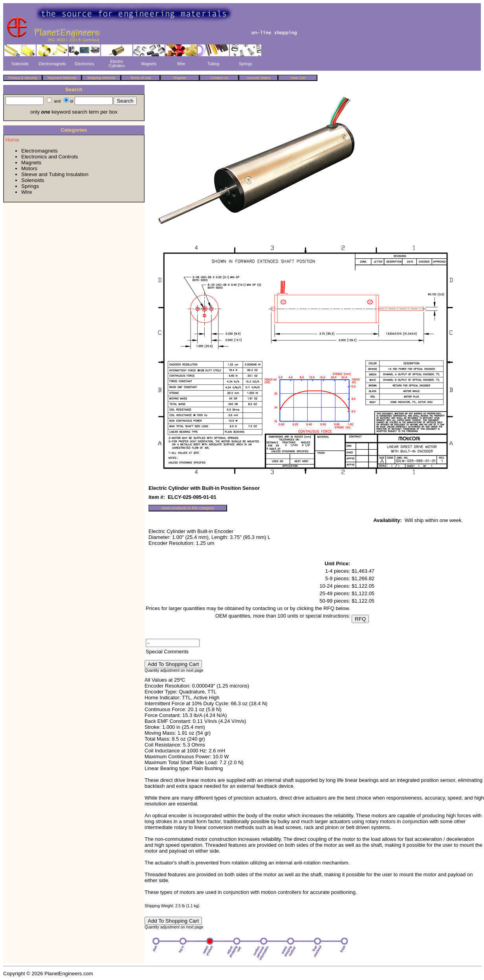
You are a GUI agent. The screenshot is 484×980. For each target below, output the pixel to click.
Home (12, 140)
